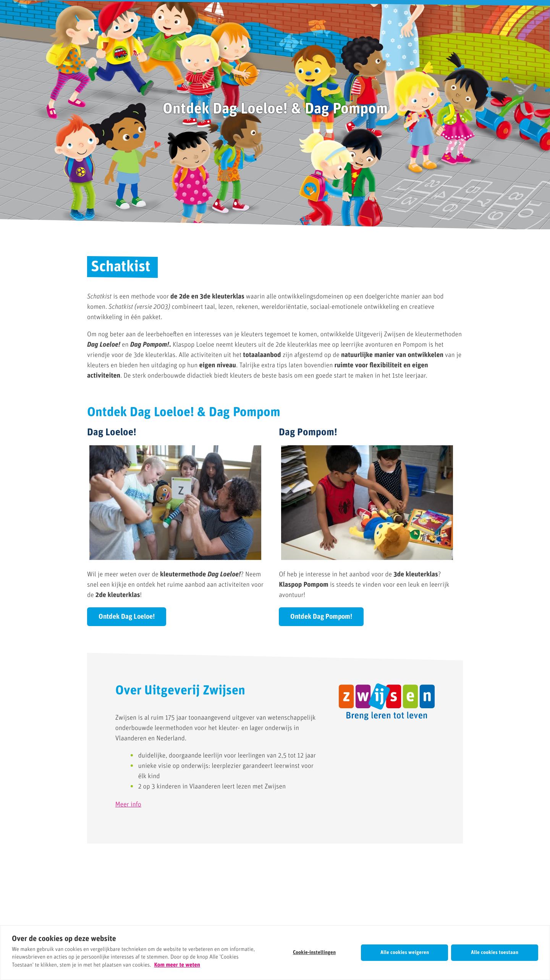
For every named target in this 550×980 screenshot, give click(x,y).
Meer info (128, 805)
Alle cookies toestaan (495, 953)
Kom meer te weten (177, 965)
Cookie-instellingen (314, 953)
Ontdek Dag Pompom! (321, 617)
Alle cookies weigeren (405, 953)
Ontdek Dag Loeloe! (127, 617)
